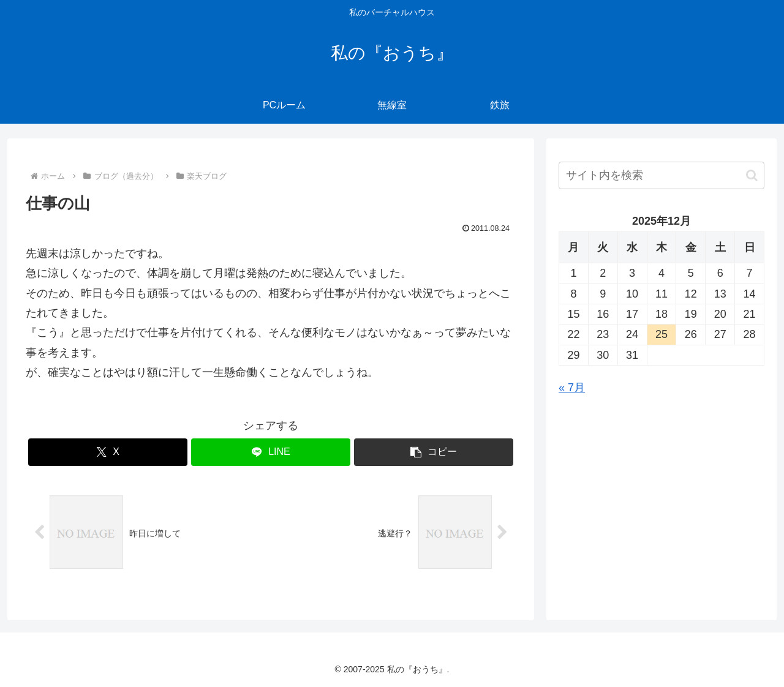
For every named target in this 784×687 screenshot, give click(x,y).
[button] (434, 452)
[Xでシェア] (108, 452)
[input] (661, 175)
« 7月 (572, 388)
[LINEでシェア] (271, 452)
